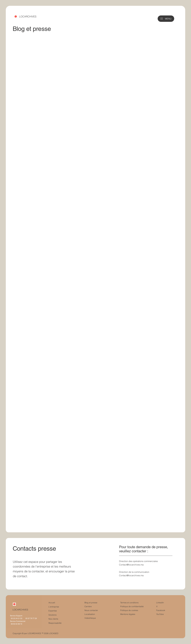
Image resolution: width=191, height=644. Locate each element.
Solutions (53, 615)
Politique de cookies (129, 610)
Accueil (52, 603)
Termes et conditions (130, 603)
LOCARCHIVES (28, 16)
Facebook (161, 610)
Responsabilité (55, 623)
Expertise (53, 611)
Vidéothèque (90, 618)
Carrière (88, 606)
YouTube (160, 614)
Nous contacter (91, 610)
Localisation (90, 614)
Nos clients (53, 619)
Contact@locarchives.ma (131, 565)
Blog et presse (91, 603)
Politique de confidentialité (132, 606)
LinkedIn (160, 603)
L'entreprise (54, 607)
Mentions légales (128, 614)
